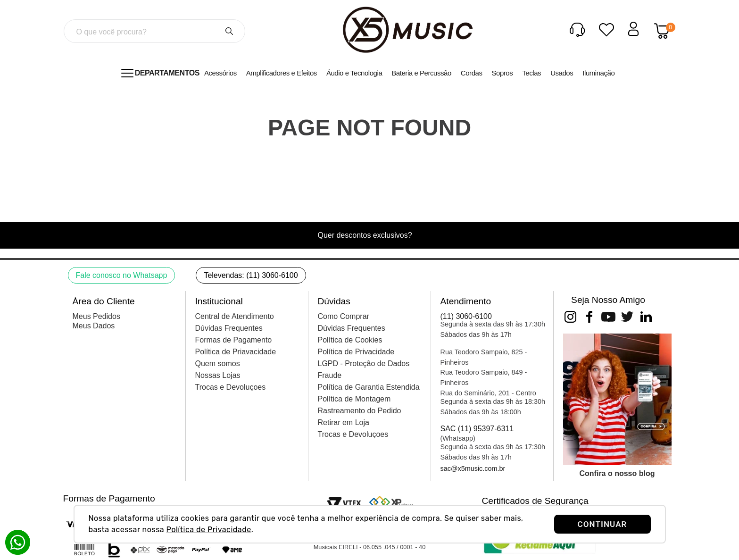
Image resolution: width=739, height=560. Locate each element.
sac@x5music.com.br (473, 468)
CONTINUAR (602, 524)
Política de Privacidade (209, 530)
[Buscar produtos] (229, 31)
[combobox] (154, 31)
